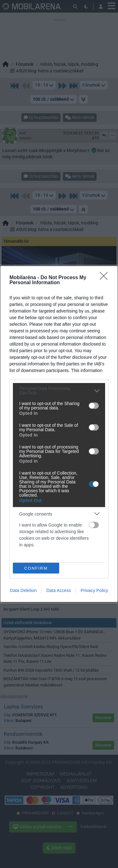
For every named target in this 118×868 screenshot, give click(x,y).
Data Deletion (23, 590)
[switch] (94, 406)
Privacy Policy (94, 590)
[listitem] (59, 391)
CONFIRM (36, 568)
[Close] (106, 278)
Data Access (59, 590)
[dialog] (59, 434)
